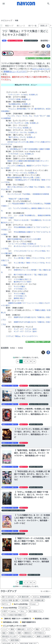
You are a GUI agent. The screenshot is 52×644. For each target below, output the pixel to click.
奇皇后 (12, 633)
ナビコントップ (6, 21)
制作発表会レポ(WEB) (11, 622)
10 (40, 361)
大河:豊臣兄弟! (23, 597)
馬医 (37, 629)
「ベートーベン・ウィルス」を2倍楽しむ (22, 173)
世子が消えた (39, 633)
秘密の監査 (15, 640)
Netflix (6, 604)
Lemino (14, 611)
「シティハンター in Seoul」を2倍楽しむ (23, 95)
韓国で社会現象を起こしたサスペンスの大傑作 (24, 239)
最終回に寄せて (19, 298)
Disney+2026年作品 (10, 608)
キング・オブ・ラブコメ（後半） (26, 332)
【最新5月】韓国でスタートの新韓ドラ (17, 619)
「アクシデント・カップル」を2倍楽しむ (22, 133)
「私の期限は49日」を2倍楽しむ (19, 104)
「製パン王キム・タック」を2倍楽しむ (21, 137)
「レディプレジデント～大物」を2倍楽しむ (23, 123)
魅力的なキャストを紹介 (23, 282)
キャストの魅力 (19, 287)
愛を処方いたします (9, 637)
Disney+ (34, 604)
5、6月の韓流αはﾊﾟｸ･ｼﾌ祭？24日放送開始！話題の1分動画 (29, 149)
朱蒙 (19, 633)
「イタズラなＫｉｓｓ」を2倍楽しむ (21, 154)
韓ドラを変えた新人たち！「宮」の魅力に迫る (31, 275)
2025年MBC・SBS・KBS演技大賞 (33, 600)
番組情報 (45, 41)
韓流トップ (9, 26)
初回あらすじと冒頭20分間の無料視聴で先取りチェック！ (28, 161)
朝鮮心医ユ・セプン (25, 629)
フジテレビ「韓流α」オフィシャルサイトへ (22, 336)
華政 (12, 629)
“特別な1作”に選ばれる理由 (18, 199)
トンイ (5, 629)
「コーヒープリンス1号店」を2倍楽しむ (22, 244)
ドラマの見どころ (20, 289)
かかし (5, 640)
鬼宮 (4, 633)
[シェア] (48, 46)
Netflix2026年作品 (21, 604)
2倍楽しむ (44, 26)
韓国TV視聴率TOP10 (29, 622)
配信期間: (5, 348)
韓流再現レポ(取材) (42, 619)
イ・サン (46, 629)
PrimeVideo (24, 608)
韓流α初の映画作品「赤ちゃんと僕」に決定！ (24, 178)
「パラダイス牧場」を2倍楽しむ (19, 99)
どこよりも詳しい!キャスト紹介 (15, 626)
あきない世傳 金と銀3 (10, 600)
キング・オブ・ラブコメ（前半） (26, 329)
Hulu (23, 611)
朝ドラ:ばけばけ (8, 597)
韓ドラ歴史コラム (36, 611)
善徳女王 (28, 633)
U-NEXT (5, 611)
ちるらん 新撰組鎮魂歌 (41, 597)
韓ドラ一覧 (32, 26)
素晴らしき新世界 (43, 637)
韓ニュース (21, 26)
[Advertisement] (26, 13)
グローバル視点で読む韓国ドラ (13, 615)
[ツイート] (43, 46)
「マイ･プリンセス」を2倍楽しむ (19, 128)
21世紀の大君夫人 (27, 637)
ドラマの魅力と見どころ (23, 279)
